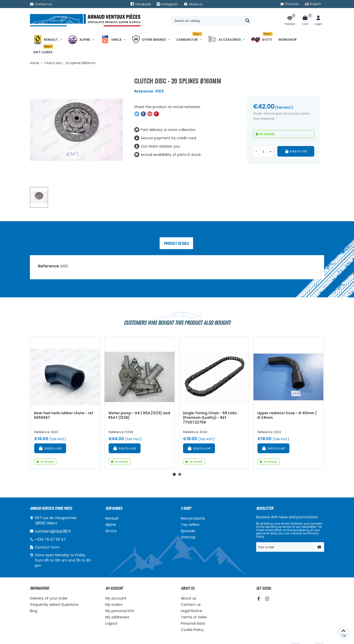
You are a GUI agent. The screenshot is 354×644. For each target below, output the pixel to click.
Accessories (224, 40)
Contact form (47, 547)
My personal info (120, 611)
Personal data (193, 623)
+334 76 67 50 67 (50, 539)
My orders (114, 605)
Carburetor (189, 38)
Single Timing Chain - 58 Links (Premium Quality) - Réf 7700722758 (210, 418)
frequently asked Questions (54, 605)
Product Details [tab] (176, 243)
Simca (111, 40)
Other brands (149, 40)
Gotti (262, 40)
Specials (188, 531)
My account (116, 598)
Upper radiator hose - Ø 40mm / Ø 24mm (287, 415)
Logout (111, 623)
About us (189, 598)
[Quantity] (263, 152)
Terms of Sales (194, 617)
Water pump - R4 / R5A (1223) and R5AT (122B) (139, 415)
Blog (34, 611)
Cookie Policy (192, 630)
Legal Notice (191, 611)
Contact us (191, 605)
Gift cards (43, 50)
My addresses (117, 617)
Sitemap (188, 537)
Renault (46, 40)
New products (193, 518)
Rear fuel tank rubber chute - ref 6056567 (64, 415)
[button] (174, 474)
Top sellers (190, 525)
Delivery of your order (49, 598)
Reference (49, 266)
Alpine (79, 40)
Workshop (287, 40)
